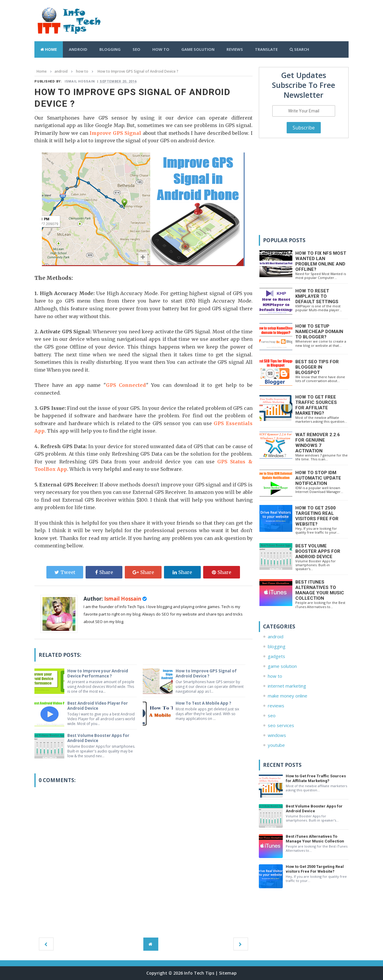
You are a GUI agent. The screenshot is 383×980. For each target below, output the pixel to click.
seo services (281, 725)
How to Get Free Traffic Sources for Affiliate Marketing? (316, 405)
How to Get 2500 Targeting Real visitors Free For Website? (317, 516)
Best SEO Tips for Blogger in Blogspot (317, 367)
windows (277, 735)
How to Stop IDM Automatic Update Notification (318, 478)
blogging (277, 646)
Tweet (65, 572)
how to (275, 676)
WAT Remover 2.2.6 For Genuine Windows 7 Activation (318, 443)
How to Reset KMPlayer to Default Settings (317, 296)
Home (49, 49)
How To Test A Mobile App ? (206, 703)
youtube (276, 745)
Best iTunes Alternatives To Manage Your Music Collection (320, 590)
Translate (266, 49)
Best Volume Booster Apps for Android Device (100, 738)
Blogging (110, 49)
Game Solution (198, 49)
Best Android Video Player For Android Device (99, 706)
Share (104, 572)
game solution (282, 666)
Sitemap (228, 973)
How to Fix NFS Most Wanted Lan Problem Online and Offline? (321, 261)
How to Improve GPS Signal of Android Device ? (208, 673)
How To (161, 49)
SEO (136, 49)
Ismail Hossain (123, 599)
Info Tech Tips (199, 973)
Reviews (235, 49)
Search (299, 49)
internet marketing (287, 686)
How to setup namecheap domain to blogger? (319, 332)
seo (272, 715)
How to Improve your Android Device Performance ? (99, 673)
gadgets (276, 656)
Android (78, 49)
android (276, 636)
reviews (276, 706)
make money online (288, 696)
